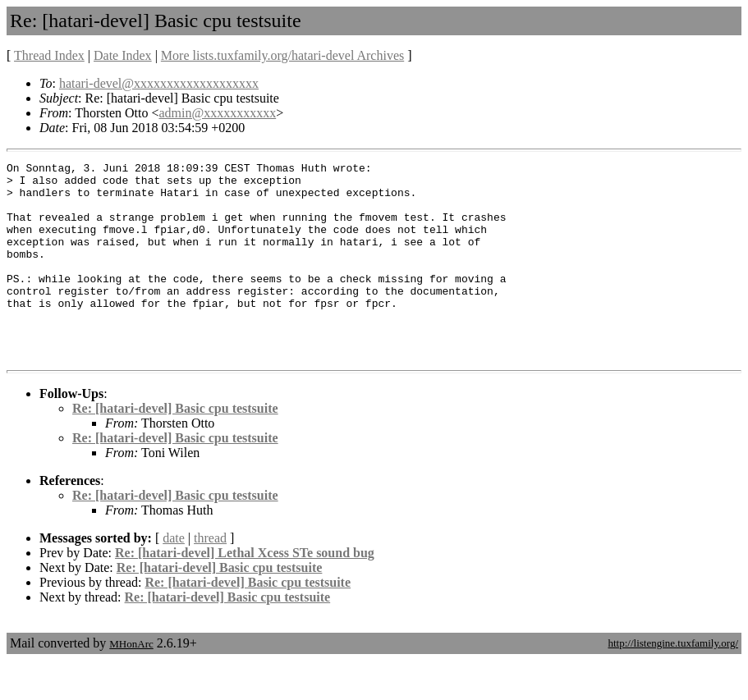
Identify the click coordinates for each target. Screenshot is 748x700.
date (174, 577)
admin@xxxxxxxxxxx (217, 113)
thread (210, 577)
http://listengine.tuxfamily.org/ (673, 682)
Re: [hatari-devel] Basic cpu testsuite (175, 448)
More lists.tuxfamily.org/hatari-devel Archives (282, 55)
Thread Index (49, 55)
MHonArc (131, 683)
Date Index (123, 55)
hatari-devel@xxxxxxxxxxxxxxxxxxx (159, 83)
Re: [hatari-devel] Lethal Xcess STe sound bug (245, 592)
